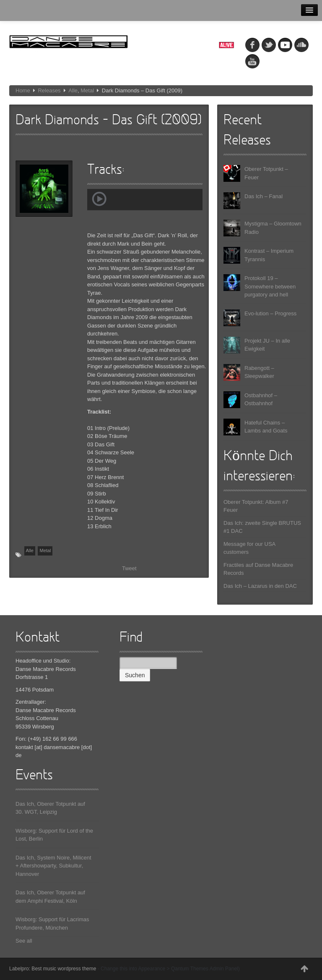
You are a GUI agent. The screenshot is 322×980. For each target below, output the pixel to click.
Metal (87, 90)
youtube (252, 61)
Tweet (129, 568)
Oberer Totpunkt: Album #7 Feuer (256, 506)
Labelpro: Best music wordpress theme (53, 969)
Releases (49, 90)
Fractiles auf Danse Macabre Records (258, 569)
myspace (285, 45)
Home (23, 90)
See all (24, 941)
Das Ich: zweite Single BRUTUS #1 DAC (262, 527)
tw (269, 45)
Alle (73, 90)
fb (252, 45)
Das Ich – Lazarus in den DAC (260, 586)
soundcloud (301, 45)
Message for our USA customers (249, 548)
